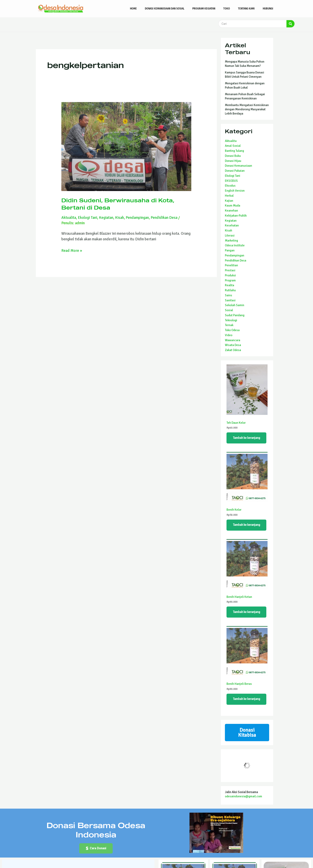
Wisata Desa (233, 345)
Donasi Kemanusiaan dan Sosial (165, 9)
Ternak (229, 325)
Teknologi (231, 320)
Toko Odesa (232, 330)
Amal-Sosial (233, 146)
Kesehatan (232, 225)
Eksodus (230, 186)
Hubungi (268, 9)
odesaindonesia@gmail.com (244, 797)
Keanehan (231, 211)
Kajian (229, 201)
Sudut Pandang (235, 315)
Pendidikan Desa (164, 217)
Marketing (231, 241)
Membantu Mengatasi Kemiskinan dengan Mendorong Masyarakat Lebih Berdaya (247, 109)
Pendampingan (137, 217)
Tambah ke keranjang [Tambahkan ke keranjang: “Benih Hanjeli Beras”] (247, 699)
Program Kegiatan (204, 9)
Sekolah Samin (235, 305)
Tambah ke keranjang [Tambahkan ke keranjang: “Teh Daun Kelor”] (247, 438)
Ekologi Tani (88, 217)
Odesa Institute (235, 245)
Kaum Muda (233, 206)
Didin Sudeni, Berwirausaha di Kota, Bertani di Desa (118, 203)
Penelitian (231, 265)
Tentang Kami (246, 9)
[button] (96, 849)
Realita (230, 285)
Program (230, 280)
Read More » (72, 250)
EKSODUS (231, 181)
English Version (235, 191)
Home (133, 9)
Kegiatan (106, 217)
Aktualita (69, 217)
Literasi (230, 236)
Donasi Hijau (233, 161)
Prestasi (230, 270)
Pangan (230, 250)
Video (229, 335)
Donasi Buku (233, 156)
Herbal (229, 196)
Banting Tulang (234, 151)
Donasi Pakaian (235, 171)
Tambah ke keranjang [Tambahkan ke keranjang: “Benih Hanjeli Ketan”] (247, 612)
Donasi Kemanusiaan (238, 166)
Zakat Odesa (233, 350)
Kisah (120, 217)
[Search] (290, 24)
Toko (227, 9)
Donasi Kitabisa (247, 733)
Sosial (229, 310)
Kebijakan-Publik (236, 216)
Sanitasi (230, 300)
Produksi (230, 275)
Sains (229, 295)
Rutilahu (230, 290)
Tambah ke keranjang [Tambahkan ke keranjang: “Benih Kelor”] (247, 525)
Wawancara (233, 340)
